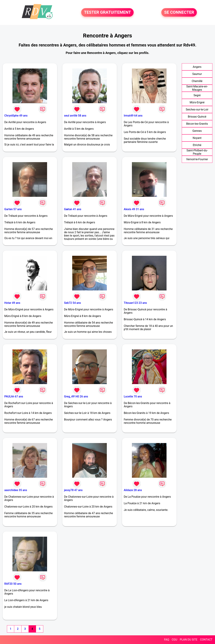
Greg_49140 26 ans (76, 396)
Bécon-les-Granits (197, 124)
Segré (197, 95)
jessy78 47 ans (73, 490)
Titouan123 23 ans (135, 303)
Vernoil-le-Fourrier (197, 159)
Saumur (197, 74)
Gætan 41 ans (73, 209)
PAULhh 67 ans (14, 396)
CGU (174, 640)
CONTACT (206, 640)
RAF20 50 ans (13, 584)
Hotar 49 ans (12, 303)
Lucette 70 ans (133, 396)
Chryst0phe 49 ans (16, 116)
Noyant (197, 138)
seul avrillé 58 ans (75, 116)
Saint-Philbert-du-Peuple (197, 152)
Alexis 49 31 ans (134, 209)
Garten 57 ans (13, 209)
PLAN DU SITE (189, 640)
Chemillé (197, 81)
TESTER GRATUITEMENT (107, 12)
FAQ (167, 640)
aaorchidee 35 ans (16, 490)
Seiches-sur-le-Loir (197, 110)
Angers (197, 67)
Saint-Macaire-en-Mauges (197, 88)
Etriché (197, 145)
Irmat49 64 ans (133, 116)
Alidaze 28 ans (133, 490)
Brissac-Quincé (197, 117)
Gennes (197, 131)
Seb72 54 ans (72, 303)
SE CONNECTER (179, 12)
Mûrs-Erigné (197, 102)
